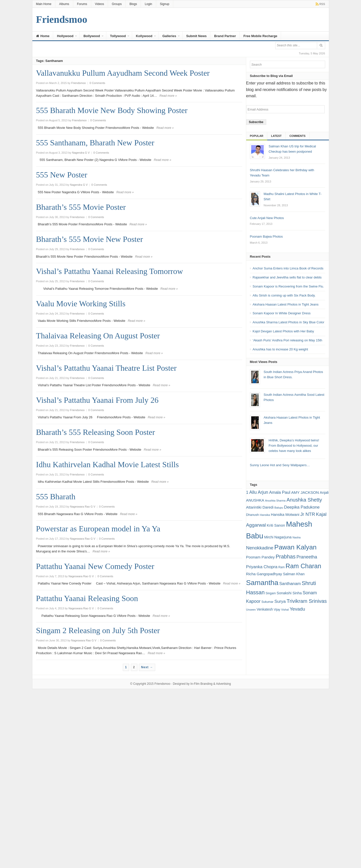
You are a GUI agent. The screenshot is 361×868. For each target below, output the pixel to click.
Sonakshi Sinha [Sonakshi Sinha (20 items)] (289, 593)
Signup (165, 4)
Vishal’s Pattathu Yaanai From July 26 (97, 400)
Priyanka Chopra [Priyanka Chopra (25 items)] (262, 567)
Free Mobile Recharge (260, 36)
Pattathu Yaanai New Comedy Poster (95, 566)
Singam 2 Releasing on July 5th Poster (98, 630)
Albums (64, 4)
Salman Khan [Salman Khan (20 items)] (294, 574)
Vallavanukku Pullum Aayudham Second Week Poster (123, 73)
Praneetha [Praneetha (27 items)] (307, 557)
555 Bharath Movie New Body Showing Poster (112, 110)
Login (148, 4)
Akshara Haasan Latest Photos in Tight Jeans (286, 304)
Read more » (168, 96)
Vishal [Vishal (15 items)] (285, 610)
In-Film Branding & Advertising (210, 684)
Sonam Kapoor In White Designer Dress (282, 313)
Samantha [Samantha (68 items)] (262, 583)
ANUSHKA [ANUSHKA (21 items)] (255, 500)
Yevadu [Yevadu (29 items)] (297, 609)
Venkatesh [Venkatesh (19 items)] (265, 609)
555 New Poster (62, 175)
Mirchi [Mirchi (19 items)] (269, 537)
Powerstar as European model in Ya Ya (98, 529)
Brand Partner (225, 36)
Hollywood (65, 36)
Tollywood (118, 36)
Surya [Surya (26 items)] (280, 601)
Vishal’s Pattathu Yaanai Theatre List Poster (106, 368)
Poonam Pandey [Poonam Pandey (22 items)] (260, 557)
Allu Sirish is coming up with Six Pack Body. (284, 295)
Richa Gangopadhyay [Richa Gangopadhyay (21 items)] (264, 574)
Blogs (133, 4)
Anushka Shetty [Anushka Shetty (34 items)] (304, 500)
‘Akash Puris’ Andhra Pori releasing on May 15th (288, 340)
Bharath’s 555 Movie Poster (81, 207)
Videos (100, 4)
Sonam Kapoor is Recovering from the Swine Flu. (288, 286)
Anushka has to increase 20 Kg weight (280, 349)
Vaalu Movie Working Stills (81, 304)
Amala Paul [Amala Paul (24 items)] (280, 492)
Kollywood (144, 36)
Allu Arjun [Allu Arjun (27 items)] (259, 492)
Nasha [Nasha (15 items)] (297, 537)
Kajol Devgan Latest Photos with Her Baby (283, 331)
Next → (147, 667)
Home (43, 36)
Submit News (197, 36)
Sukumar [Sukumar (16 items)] (267, 602)
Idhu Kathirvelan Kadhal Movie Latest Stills (108, 464)
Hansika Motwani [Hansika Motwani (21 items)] (285, 514)
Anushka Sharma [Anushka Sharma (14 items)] (275, 501)
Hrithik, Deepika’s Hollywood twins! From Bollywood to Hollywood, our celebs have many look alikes (294, 446)
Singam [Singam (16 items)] (271, 593)
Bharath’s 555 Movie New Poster (90, 239)
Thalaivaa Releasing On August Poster (98, 336)
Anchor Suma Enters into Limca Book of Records (288, 268)
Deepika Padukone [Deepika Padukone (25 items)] (302, 507)
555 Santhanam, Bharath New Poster (95, 143)
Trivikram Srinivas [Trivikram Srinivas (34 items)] (307, 601)
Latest (276, 136)
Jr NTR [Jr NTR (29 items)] (308, 514)
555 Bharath (56, 497)
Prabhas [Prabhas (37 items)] (285, 557)
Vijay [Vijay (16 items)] (277, 610)
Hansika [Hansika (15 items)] (265, 515)
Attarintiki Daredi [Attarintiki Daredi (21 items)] (260, 507)
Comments (297, 136)
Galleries (169, 36)
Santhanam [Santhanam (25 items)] (290, 584)
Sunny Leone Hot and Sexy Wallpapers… (280, 465)
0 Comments (97, 83)
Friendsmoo (162, 684)
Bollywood (92, 36)
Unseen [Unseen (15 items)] (251, 610)
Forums (82, 4)
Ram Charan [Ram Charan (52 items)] (303, 566)
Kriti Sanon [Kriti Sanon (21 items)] (276, 525)
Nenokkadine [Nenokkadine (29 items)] (260, 548)
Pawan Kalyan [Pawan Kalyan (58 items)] (295, 547)
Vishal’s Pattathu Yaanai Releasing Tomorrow (110, 271)
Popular (257, 136)
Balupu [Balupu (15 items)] (279, 508)
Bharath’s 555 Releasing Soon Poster (96, 432)
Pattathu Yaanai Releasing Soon (87, 598)
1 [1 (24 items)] (247, 492)
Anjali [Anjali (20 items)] (324, 493)
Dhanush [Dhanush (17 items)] (253, 515)
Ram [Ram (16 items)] (281, 567)
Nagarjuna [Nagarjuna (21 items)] (283, 537)
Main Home (44, 4)
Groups (117, 4)
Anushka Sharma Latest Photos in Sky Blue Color (289, 322)
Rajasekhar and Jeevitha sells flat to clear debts (287, 277)
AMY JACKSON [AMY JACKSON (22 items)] (305, 492)
